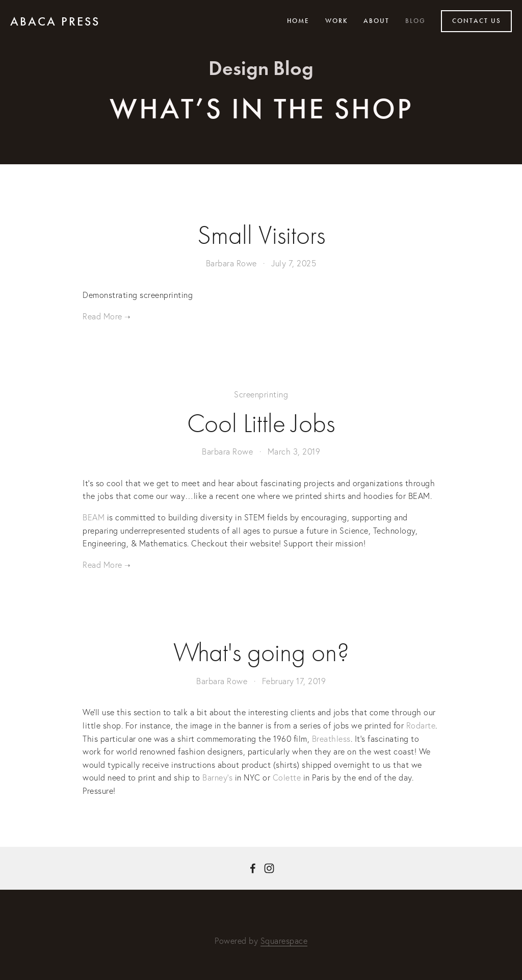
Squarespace (284, 941)
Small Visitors (261, 235)
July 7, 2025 (294, 263)
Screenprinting (261, 394)
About (376, 21)
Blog (415, 21)
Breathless (331, 739)
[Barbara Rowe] (269, 868)
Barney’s (217, 777)
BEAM (94, 517)
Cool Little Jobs (261, 423)
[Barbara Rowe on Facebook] (253, 868)
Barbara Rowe (231, 263)
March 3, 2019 (294, 451)
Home (298, 21)
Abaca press (55, 21)
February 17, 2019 (294, 681)
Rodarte (421, 725)
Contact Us (477, 21)
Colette (287, 777)
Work (337, 21)
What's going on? (261, 652)
